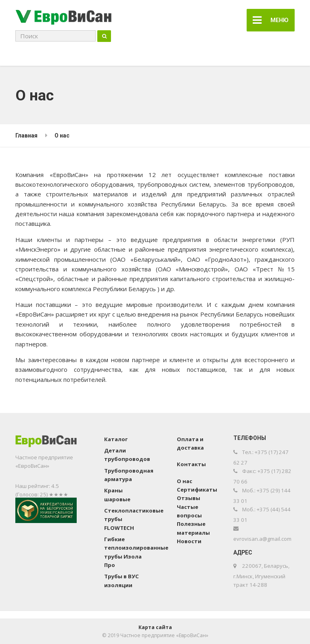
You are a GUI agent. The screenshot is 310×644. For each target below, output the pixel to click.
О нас (184, 481)
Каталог (116, 439)
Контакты (191, 464)
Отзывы (189, 498)
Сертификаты (197, 490)
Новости (189, 541)
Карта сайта (155, 627)
